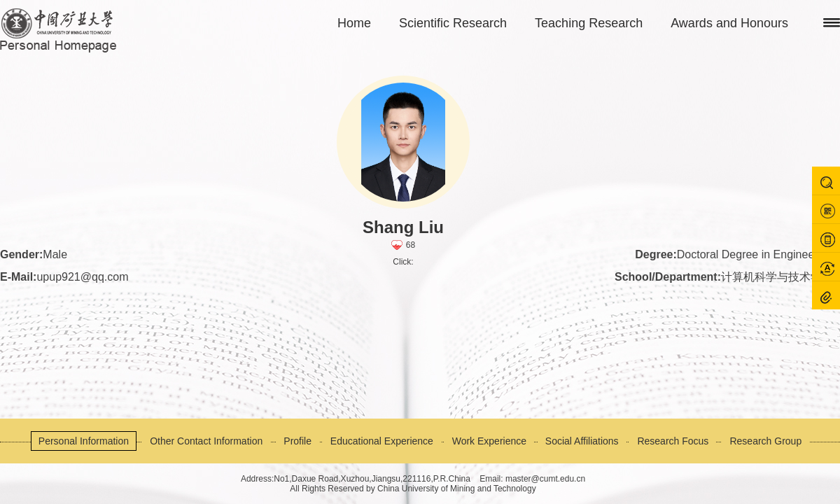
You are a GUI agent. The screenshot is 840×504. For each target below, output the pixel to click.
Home (354, 23)
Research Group (765, 441)
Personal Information (84, 441)
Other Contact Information (206, 441)
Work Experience (489, 441)
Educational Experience (382, 441)
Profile (297, 441)
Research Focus (673, 441)
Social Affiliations (582, 441)
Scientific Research (453, 23)
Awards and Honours (729, 23)
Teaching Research (589, 23)
